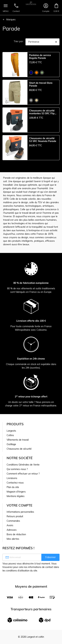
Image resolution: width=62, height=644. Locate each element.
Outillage (11, 444)
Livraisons (12, 478)
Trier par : (19, 41)
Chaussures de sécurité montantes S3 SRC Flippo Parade (43, 112)
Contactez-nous (15, 483)
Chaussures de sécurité (19, 449)
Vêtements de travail (18, 440)
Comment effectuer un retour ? (23, 474)
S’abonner (50, 557)
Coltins (10, 435)
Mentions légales (16, 496)
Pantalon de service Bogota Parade (40, 57)
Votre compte (20, 505)
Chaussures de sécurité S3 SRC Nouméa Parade (43, 140)
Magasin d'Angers (16, 492)
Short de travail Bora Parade (41, 84)
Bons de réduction (16, 534)
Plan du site (13, 487)
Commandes (13, 521)
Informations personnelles (20, 512)
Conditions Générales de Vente (23, 465)
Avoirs (10, 525)
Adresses (12, 530)
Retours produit (15, 516)
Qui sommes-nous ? (17, 469)
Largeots (11, 431)
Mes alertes (13, 539)
